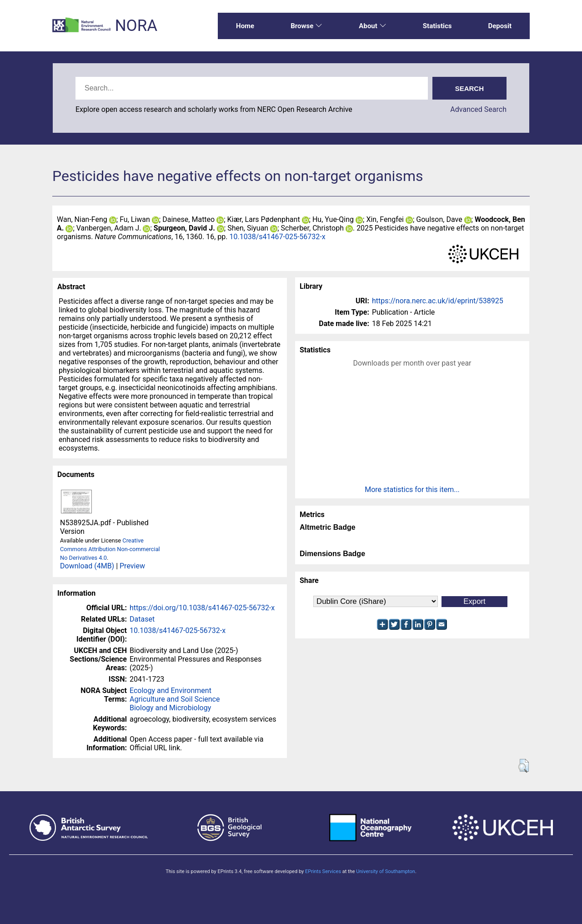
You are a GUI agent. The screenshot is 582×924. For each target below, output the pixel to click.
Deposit (500, 26)
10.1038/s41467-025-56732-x (278, 237)
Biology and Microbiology (170, 708)
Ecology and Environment (171, 690)
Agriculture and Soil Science (175, 699)
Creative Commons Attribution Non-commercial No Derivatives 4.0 (110, 549)
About (372, 26)
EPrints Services (323, 871)
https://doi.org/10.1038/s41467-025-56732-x (202, 608)
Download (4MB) (87, 566)
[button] (524, 766)
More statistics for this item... (412, 490)
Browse (306, 26)
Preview (132, 566)
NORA (136, 26)
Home (245, 26)
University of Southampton (386, 871)
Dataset (142, 619)
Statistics (437, 26)
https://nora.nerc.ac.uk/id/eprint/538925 (438, 301)
